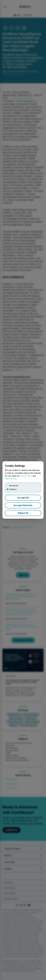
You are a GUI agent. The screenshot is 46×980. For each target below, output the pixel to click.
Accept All (23, 498)
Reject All (23, 513)
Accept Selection (23, 505)
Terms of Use (11, 479)
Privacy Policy (26, 476)
